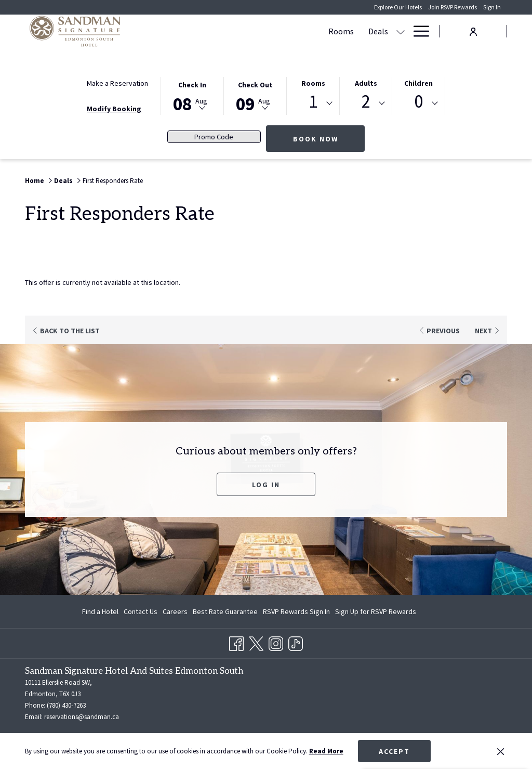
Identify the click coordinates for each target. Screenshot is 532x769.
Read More (326, 751)
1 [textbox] (313, 102)
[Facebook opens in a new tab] (236, 642)
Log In (266, 485)
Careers (175, 611)
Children (418, 83)
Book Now (329, 139)
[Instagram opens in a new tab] (276, 642)
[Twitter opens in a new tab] (256, 642)
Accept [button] (394, 751)
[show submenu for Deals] (262, 31)
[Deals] (240, 31)
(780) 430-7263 (66, 705)
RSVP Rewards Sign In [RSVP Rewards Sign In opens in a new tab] (296, 613)
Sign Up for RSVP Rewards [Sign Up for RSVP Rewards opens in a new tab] (376, 613)
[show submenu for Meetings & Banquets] (363, 31)
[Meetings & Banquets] (312, 31)
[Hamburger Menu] (417, 31)
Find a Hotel (100, 611)
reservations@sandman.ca (82, 717)
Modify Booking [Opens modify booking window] (114, 109)
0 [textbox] (418, 102)
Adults (366, 83)
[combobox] (313, 103)
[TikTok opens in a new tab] (296, 642)
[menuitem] (102, 611)
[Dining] (387, 31)
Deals (63, 181)
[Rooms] (203, 31)
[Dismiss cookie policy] (501, 751)
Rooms (313, 83)
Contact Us (141, 611)
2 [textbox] (366, 102)
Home (35, 181)
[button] (192, 95)
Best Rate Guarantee (225, 611)
